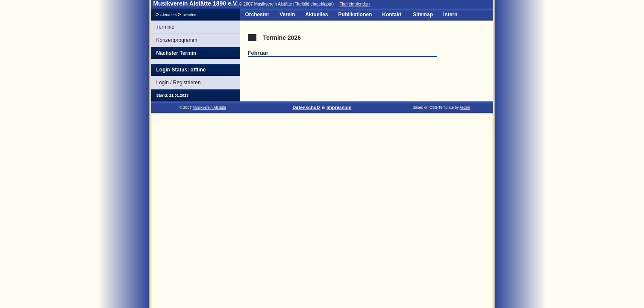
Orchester (257, 15)
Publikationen (355, 15)
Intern (450, 15)
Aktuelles (169, 15)
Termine (189, 15)
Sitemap (423, 15)
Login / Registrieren (179, 83)
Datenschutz (306, 107)
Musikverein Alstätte (209, 107)
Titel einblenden (355, 4)
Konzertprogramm (177, 40)
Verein (287, 15)
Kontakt (392, 15)
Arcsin (465, 107)
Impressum (339, 107)
